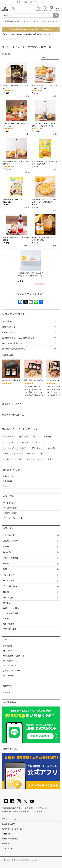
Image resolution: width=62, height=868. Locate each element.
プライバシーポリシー (11, 819)
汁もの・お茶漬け (11, 558)
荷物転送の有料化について (14, 656)
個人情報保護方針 (9, 824)
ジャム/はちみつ (10, 586)
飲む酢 (30, 459)
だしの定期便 (9, 624)
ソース (40, 459)
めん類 (6, 564)
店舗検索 (7, 692)
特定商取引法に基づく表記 (13, 829)
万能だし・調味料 (11, 541)
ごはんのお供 (23, 442)
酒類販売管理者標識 (10, 839)
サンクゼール (27, 21)
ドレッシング (9, 575)
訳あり (24, 448)
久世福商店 (9, 21)
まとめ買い (52, 448)
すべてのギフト (9, 503)
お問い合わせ (8, 676)
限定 (50, 459)
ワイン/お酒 (8, 598)
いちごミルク (39, 442)
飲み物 (6, 592)
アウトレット (53, 21)
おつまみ (44, 454)
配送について (8, 651)
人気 (6, 454)
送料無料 (48, 437)
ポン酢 (19, 459)
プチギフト (9, 442)
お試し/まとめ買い (11, 608)
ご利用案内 (7, 646)
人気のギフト (8, 476)
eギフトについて (10, 666)
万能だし (8, 459)
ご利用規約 (7, 834)
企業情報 (6, 844)
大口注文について (10, 661)
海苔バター (31, 454)
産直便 (17, 21)
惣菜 (5, 569)
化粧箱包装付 (23, 437)
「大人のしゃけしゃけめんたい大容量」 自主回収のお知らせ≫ (26, 34)
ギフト (36, 21)
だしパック (9, 437)
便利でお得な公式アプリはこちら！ (31, 2)
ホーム (5, 39)
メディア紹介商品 (11, 613)
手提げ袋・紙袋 (10, 629)
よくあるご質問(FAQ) (12, 671)
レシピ (43, 21)
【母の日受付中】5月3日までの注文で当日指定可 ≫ (31, 29)
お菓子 (6, 547)
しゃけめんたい (11, 448)
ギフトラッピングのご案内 (14, 518)
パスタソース (9, 580)
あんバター (18, 454)
